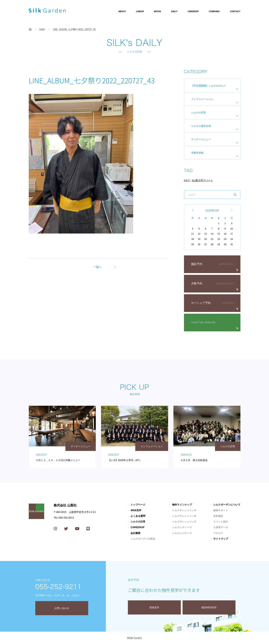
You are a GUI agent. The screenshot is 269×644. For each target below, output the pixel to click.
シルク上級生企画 (201, 126)
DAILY (174, 11)
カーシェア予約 (201, 303)
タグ (188, 180)
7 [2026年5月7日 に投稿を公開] (212, 229)
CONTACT (235, 11)
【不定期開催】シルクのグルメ (208, 86)
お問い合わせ (62, 608)
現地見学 (154, 607)
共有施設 (218, 516)
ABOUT (122, 11)
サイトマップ (221, 539)
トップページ (138, 505)
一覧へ (98, 267)
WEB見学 (136, 510)
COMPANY (214, 11)
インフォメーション (202, 99)
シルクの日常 (199, 113)
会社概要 (135, 533)
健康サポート (221, 510)
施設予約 (197, 264)
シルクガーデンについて (227, 505)
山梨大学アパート (203, 180)
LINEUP (140, 11)
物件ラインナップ (182, 505)
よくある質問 (138, 516)
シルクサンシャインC (184, 522)
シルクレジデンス (182, 533)
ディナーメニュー (201, 139)
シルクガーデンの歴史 (143, 539)
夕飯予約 (197, 283)
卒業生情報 (197, 153)
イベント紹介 (221, 522)
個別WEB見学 (209, 607)
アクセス (218, 533)
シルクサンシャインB (184, 516)
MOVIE (158, 11)
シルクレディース (182, 527)
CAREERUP (193, 11)
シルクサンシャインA (184, 510)
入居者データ (221, 527)
